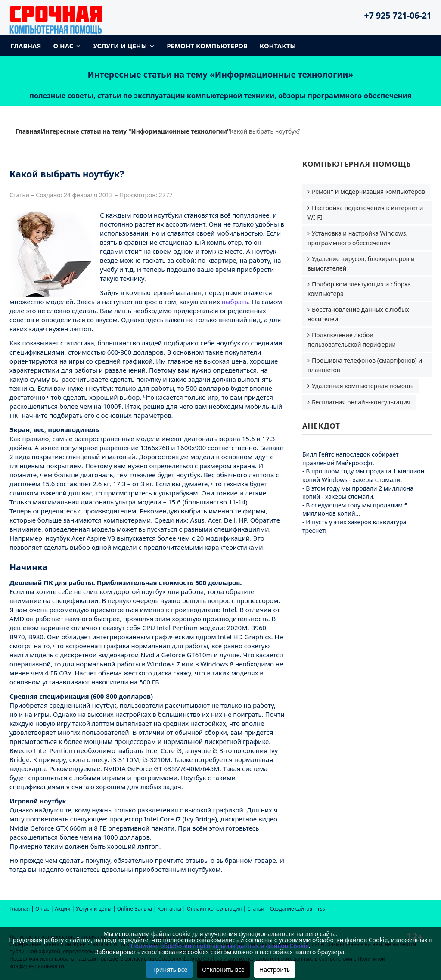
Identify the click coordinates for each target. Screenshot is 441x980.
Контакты (278, 46)
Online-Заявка (135, 909)
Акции (62, 909)
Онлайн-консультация (214, 909)
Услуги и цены (120, 46)
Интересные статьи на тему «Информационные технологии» (221, 74)
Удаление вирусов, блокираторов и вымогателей (361, 263)
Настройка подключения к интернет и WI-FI (365, 213)
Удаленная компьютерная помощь (363, 386)
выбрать (235, 302)
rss (321, 909)
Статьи (256, 909)
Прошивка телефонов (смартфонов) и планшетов (365, 365)
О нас (64, 46)
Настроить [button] (275, 969)
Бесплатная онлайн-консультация (361, 402)
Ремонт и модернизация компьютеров (368, 191)
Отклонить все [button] (223, 969)
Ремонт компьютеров (207, 46)
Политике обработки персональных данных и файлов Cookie (220, 946)
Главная (26, 46)
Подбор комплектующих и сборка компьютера (359, 289)
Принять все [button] (169, 969)
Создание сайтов (291, 909)
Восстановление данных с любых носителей (358, 314)
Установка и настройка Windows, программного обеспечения (357, 238)
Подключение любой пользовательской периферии (352, 340)
